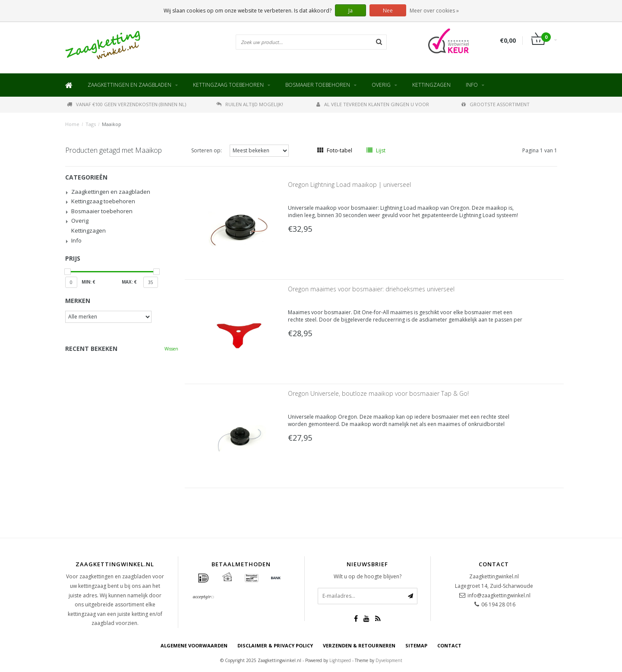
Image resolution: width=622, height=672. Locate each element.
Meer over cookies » (434, 11)
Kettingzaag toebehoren (228, 85)
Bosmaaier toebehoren (318, 85)
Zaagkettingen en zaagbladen (129, 85)
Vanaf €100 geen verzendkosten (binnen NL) (126, 104)
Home (72, 124)
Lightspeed (340, 660)
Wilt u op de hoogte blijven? (368, 576)
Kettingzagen (431, 85)
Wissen (171, 349)
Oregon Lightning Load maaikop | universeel (349, 185)
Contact (449, 645)
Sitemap (416, 645)
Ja (350, 11)
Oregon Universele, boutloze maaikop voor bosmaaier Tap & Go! (378, 393)
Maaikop (112, 124)
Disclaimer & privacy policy (275, 645)
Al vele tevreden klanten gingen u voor (373, 104)
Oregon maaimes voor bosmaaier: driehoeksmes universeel (371, 289)
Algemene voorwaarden (194, 645)
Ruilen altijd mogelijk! (250, 104)
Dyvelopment (389, 660)
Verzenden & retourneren (359, 645)
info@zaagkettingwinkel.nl (499, 595)
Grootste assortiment (496, 104)
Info (472, 85)
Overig (381, 85)
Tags (91, 124)
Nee (388, 11)
